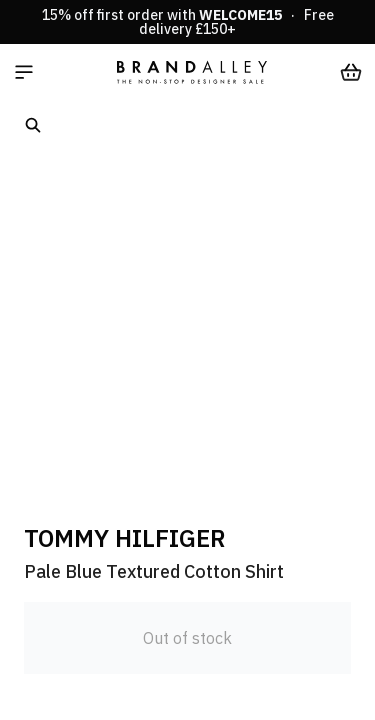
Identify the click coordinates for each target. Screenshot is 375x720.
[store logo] (192, 72)
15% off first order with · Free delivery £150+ (188, 22)
